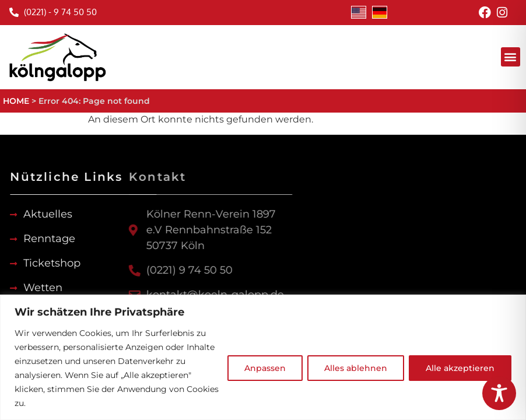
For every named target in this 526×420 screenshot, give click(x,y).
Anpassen (265, 368)
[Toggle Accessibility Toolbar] (499, 393)
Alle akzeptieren (460, 368)
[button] (511, 57)
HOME (16, 101)
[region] (263, 357)
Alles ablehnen (356, 368)
